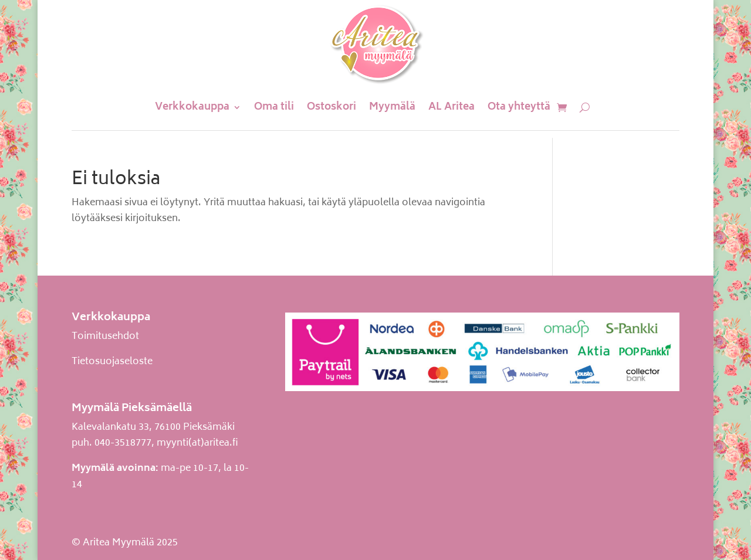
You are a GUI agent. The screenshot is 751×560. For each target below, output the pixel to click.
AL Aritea (451, 107)
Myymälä (392, 107)
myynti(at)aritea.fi (197, 443)
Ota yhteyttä (519, 107)
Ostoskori (331, 107)
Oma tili (274, 107)
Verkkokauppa (192, 107)
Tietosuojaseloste (112, 362)
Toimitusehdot (105, 337)
